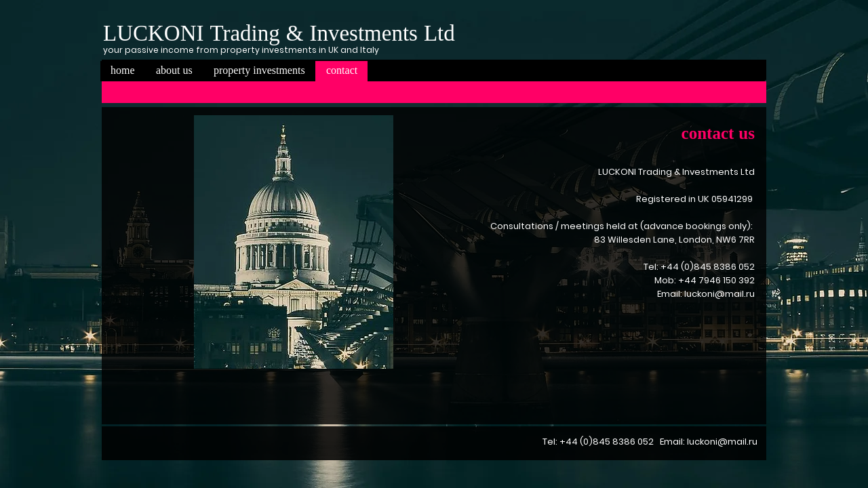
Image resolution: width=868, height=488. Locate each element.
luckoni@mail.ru (719, 294)
